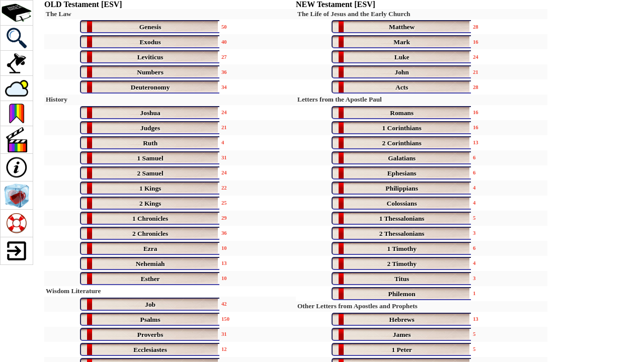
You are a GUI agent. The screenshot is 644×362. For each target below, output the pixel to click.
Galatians (402, 158)
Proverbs (150, 335)
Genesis (150, 27)
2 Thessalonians (402, 234)
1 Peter (401, 350)
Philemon (402, 294)
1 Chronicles (150, 218)
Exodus (150, 42)
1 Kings (150, 188)
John (402, 72)
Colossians (402, 203)
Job (150, 304)
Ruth (150, 143)
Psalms (150, 320)
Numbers (150, 72)
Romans (402, 113)
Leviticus (150, 57)
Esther (150, 279)
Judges (150, 128)
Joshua (150, 113)
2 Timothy (401, 264)
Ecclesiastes (150, 350)
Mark (402, 42)
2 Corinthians (402, 143)
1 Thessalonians (402, 218)
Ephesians (402, 173)
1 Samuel (150, 158)
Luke (402, 57)
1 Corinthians (402, 128)
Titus (402, 279)
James (402, 335)
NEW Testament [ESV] (336, 4)
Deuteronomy (150, 87)
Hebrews (402, 320)
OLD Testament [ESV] (83, 4)
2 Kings (150, 203)
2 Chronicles (150, 234)
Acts (402, 87)
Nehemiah (150, 264)
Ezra (150, 249)
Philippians (401, 188)
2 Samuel (150, 173)
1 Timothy (401, 249)
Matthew (402, 27)
